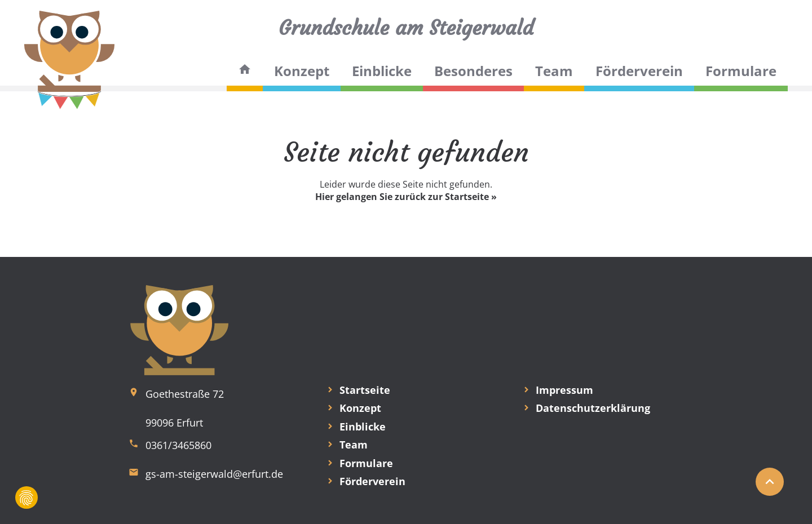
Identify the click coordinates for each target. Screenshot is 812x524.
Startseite (365, 390)
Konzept (302, 71)
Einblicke (382, 71)
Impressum (564, 390)
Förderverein (639, 71)
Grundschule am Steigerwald (406, 28)
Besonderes (473, 71)
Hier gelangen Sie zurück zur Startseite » (406, 197)
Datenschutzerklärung (593, 408)
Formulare (741, 71)
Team (554, 71)
